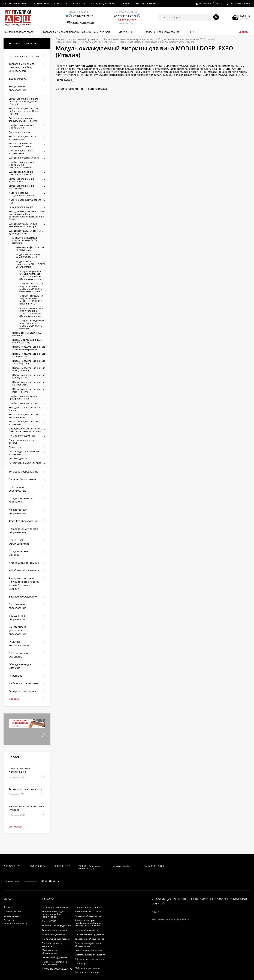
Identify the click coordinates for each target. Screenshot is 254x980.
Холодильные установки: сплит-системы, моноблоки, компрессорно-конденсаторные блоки (27, 215)
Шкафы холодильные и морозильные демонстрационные (22, 165)
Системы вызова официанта (90, 955)
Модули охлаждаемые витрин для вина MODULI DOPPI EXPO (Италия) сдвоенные (32, 312)
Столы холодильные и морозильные (21, 152)
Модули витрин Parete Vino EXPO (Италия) (28, 256)
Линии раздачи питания (88, 911)
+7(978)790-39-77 (123, 16)
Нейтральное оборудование (57, 939)
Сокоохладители (18, 458)
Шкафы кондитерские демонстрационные (21, 173)
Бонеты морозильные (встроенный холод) (21, 145)
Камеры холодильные (21, 207)
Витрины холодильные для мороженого (24, 423)
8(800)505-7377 (127, 20)
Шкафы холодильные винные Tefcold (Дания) (29, 362)
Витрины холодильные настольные (22, 187)
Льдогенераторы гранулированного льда (22, 194)
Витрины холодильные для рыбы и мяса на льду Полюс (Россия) (24, 111)
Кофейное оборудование (88, 916)
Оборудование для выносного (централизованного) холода (25, 430)
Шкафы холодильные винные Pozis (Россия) (29, 355)
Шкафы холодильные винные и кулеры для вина (128, 39)
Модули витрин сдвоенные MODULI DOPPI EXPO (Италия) (86, 42)
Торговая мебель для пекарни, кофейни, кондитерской (53, 914)
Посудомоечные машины (88, 907)
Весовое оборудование (87, 930)
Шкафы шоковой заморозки (25, 158)
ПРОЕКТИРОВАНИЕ (15, 3)
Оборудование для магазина (90, 959)
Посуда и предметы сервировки (52, 945)
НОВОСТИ (79, 3)
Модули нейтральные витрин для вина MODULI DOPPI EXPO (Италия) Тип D (31, 300)
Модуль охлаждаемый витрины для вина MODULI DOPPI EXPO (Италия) (32, 324)
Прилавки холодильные (22, 436)
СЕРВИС (126, 3)
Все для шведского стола (55, 907)
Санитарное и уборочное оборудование (88, 945)
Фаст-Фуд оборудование (55, 957)
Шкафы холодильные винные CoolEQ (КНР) (29, 376)
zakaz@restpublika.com (123, 866)
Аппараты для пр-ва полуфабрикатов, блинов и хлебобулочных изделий (89, 923)
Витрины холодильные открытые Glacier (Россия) (23, 119)
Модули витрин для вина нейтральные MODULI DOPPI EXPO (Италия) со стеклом (31, 275)
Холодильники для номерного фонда (26, 409)
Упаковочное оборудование (90, 939)
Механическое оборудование (50, 952)
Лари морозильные (20, 132)
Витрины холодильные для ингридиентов (24, 416)
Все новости (19, 827)
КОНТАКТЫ (61, 3)
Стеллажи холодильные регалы (22, 441)
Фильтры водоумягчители (89, 950)
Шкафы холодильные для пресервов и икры (23, 397)
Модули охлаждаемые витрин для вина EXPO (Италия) (187, 39)
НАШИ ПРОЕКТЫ (146, 3)
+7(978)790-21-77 (83, 16)
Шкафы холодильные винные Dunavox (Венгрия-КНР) (29, 348)
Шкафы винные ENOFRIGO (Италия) (27, 334)
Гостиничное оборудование (90, 934)
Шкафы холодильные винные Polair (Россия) (29, 390)
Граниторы (15, 447)
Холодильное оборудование (84, 39)
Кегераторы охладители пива (25, 463)
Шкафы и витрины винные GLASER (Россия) (27, 341)
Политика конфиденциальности (15, 922)
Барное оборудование (54, 934)
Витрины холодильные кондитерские (22, 180)
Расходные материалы (87, 972)
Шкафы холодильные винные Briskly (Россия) (29, 369)
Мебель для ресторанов (87, 968)
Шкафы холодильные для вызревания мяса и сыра (23, 225)
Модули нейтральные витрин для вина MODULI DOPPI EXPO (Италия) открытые (31, 287)
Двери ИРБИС (49, 921)
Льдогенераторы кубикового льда (25, 201)
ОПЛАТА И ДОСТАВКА (103, 3)
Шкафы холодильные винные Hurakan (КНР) (29, 383)
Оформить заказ (12, 916)
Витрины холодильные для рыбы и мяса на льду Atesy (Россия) (24, 101)
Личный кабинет (12, 911)
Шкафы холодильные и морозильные (22, 126)
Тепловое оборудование (55, 930)
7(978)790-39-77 (37, 866)
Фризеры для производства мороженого (24, 453)
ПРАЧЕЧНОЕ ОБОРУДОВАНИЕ (57, 969)
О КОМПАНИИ (40, 3)
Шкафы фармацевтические (24, 403)
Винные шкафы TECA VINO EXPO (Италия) (30, 249)
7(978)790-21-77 (12, 866)
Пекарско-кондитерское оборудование (54, 963)
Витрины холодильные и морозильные (22, 138)
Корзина (8, 907)
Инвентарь (81, 963)
